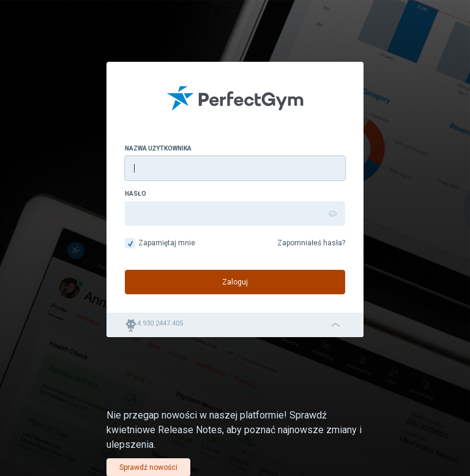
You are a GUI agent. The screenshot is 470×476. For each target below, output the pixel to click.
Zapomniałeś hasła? (311, 243)
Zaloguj (235, 282)
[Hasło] (235, 214)
